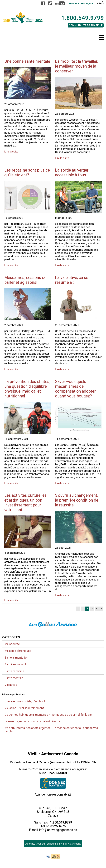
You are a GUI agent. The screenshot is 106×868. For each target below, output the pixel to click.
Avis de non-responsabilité (53, 795)
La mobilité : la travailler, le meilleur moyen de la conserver (77, 66)
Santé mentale (14, 678)
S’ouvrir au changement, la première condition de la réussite (77, 500)
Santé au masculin (16, 664)
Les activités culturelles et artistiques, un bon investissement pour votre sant (25, 503)
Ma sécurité (12, 644)
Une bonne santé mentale (27, 61)
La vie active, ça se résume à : (72, 280)
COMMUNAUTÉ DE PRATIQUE (86, 25)
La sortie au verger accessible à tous (72, 173)
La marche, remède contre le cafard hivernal (33, 721)
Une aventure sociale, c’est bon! (25, 701)
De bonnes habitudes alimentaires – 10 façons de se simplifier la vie (48, 715)
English (74, 4)
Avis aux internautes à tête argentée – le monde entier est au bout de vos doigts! (51, 730)
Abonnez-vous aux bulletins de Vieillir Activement (53, 844)
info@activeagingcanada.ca (58, 830)
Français (87, 4)
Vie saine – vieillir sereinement (24, 708)
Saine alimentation (16, 658)
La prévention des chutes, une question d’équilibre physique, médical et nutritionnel (27, 389)
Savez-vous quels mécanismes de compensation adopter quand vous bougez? (75, 389)
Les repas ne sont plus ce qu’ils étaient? (27, 173)
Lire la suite (11, 152)
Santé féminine (14, 671)
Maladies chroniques (18, 651)
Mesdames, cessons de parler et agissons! (25, 280)
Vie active (11, 685)
